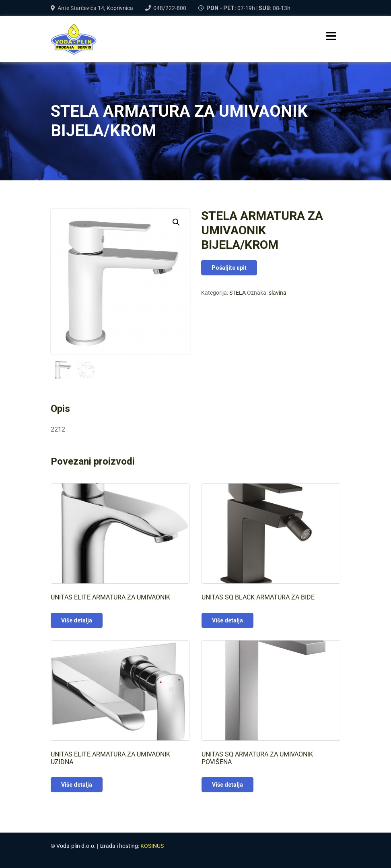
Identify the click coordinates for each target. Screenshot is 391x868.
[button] (176, 222)
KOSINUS (152, 846)
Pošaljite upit (229, 268)
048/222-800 (170, 8)
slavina (278, 293)
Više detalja (77, 620)
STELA (238, 293)
